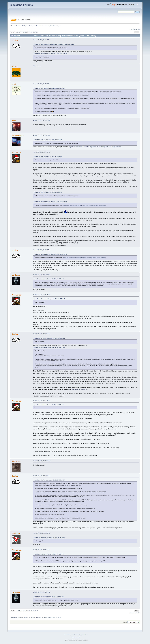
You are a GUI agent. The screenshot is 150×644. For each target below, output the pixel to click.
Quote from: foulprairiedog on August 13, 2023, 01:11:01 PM (50, 54)
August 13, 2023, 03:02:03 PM (42, 135)
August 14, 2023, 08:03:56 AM (42, 275)
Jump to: (125, 622)
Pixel (14, 84)
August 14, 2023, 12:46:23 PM (42, 295)
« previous (133, 29)
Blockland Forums (21, 5)
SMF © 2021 (75, 635)
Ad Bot (15, 66)
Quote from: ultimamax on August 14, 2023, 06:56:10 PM (49, 537)
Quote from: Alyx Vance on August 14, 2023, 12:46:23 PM (49, 348)
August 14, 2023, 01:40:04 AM (42, 250)
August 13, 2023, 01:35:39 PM (42, 84)
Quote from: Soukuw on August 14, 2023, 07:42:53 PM (49, 554)
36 (33, 32)
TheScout (16, 533)
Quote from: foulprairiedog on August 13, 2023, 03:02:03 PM (50, 202)
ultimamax (16, 461)
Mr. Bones (16, 275)
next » (138, 29)
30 (21, 32)
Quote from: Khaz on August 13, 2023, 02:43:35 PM (48, 140)
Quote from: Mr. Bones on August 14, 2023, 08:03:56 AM (49, 299)
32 (25, 32)
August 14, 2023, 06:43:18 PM (42, 401)
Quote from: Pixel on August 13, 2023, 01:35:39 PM (48, 156)
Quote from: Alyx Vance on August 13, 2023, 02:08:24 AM (49, 88)
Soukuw (15, 40)
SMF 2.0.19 (67, 635)
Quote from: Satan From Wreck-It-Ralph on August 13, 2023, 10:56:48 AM (54, 44)
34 (30, 32)
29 (20, 32)
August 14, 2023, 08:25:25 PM (42, 550)
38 (37, 32)
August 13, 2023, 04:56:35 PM (42, 152)
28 (18, 32)
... (16, 32)
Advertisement (37, 66)
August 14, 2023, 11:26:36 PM (42, 592)
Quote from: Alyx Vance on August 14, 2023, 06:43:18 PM (49, 480)
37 (35, 32)
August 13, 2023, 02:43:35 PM (42, 120)
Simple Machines (83, 635)
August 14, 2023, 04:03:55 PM (42, 334)
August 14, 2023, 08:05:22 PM (42, 533)
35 (31, 32)
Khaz (14, 121)
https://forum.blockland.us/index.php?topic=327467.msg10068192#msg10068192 (95, 147)
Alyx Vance (16, 152)
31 (23, 32)
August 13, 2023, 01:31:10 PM (42, 40)
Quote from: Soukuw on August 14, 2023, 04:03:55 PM (49, 405)
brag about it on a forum (79, 389)
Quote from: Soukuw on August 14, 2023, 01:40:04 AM (49, 279)
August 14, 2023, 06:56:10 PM (42, 461)
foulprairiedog (18, 136)
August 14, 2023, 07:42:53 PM (42, 476)
